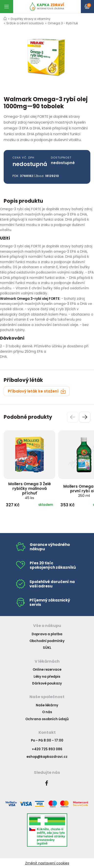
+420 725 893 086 (47, 749)
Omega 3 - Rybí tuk (63, 23)
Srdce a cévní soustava (25, 23)
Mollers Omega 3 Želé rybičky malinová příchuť (30, 491)
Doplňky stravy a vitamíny (31, 19)
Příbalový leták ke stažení (37, 391)
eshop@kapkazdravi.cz (47, 757)
